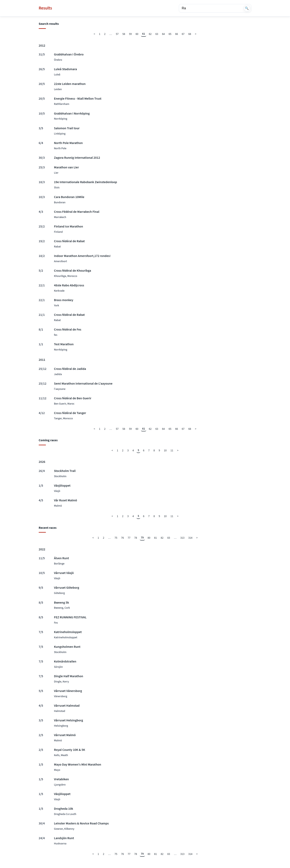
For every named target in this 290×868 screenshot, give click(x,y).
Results (45, 8)
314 (190, 538)
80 (149, 538)
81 (155, 538)
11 (172, 450)
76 (122, 538)
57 (117, 34)
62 (150, 34)
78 (136, 538)
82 (162, 538)
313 (182, 538)
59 (130, 34)
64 (164, 34)
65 (170, 34)
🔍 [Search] (247, 8)
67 (183, 34)
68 (190, 34)
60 (137, 34)
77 (129, 538)
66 (177, 34)
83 (169, 538)
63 (157, 34)
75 (116, 538)
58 (124, 34)
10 (165, 450)
